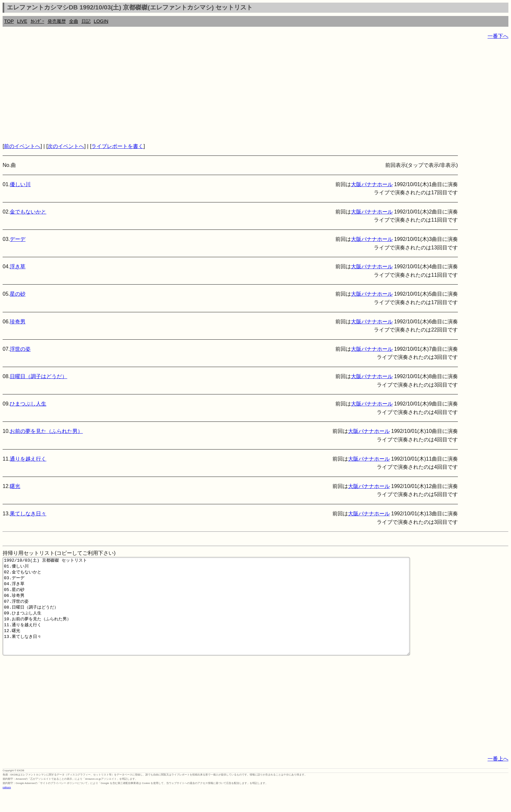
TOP (9, 21)
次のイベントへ (66, 146)
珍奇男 (18, 322)
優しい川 (20, 184)
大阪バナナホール (372, 184)
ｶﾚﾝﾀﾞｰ (37, 21)
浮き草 (18, 266)
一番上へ (498, 778)
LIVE (22, 21)
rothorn (7, 807)
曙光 (15, 486)
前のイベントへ (22, 146)
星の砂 (18, 294)
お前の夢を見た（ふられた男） (46, 431)
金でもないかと (28, 212)
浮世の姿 (20, 349)
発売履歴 (57, 21)
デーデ (18, 239)
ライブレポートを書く (117, 146)
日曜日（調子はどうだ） (38, 376)
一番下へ (498, 36)
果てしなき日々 (28, 514)
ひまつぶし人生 (28, 404)
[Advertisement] (198, 91)
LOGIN (101, 21)
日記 (86, 21)
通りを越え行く (28, 459)
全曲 (74, 21)
